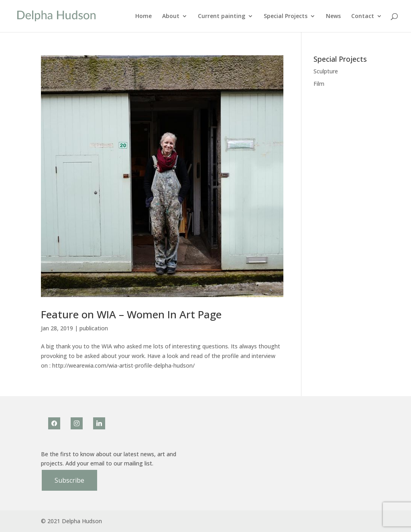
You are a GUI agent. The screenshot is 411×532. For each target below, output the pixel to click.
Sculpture (326, 71)
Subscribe (69, 480)
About (171, 16)
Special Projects (286, 16)
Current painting (222, 16)
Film (319, 84)
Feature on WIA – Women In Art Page (131, 314)
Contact (363, 16)
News (333, 16)
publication (94, 328)
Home (143, 16)
